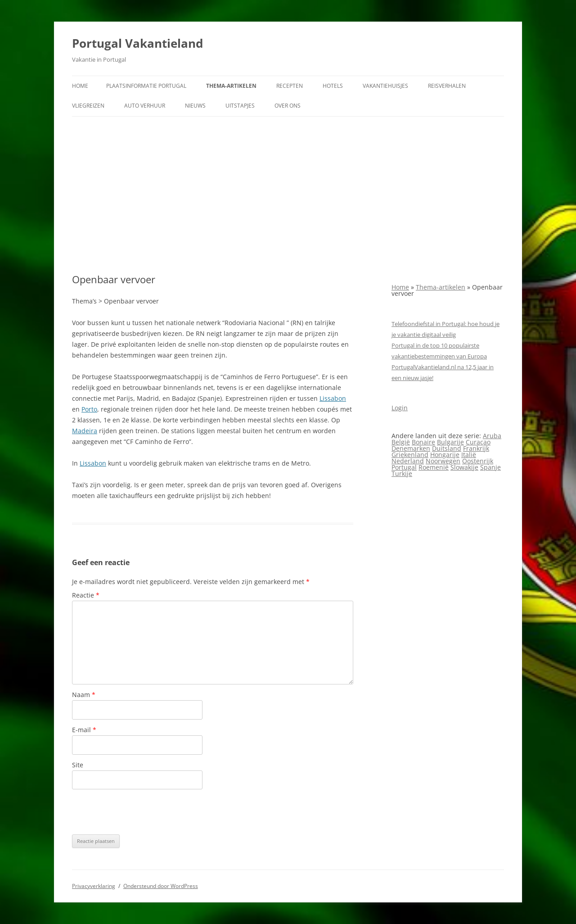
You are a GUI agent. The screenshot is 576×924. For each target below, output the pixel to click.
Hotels (333, 86)
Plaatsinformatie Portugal (146, 86)
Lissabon (333, 398)
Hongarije (445, 455)
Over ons (288, 106)
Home (80, 86)
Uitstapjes (240, 106)
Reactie (86, 595)
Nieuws (195, 106)
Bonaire (423, 442)
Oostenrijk (478, 461)
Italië (469, 455)
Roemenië (434, 467)
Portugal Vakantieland (137, 43)
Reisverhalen (447, 86)
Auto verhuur (145, 106)
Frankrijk (476, 448)
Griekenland (410, 455)
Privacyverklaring (94, 886)
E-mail (84, 730)
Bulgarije (450, 442)
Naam (84, 695)
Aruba (492, 436)
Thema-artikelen (231, 86)
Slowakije (464, 467)
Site (78, 765)
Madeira (85, 431)
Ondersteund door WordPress (161, 886)
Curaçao (478, 442)
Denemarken (411, 448)
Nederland (408, 461)
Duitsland (447, 448)
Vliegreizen (88, 106)
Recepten (290, 86)
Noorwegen (443, 461)
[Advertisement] (288, 195)
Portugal (404, 467)
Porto (89, 409)
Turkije (402, 473)
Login (400, 408)
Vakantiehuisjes (385, 86)
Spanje (490, 467)
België (401, 442)
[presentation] (140, 812)
